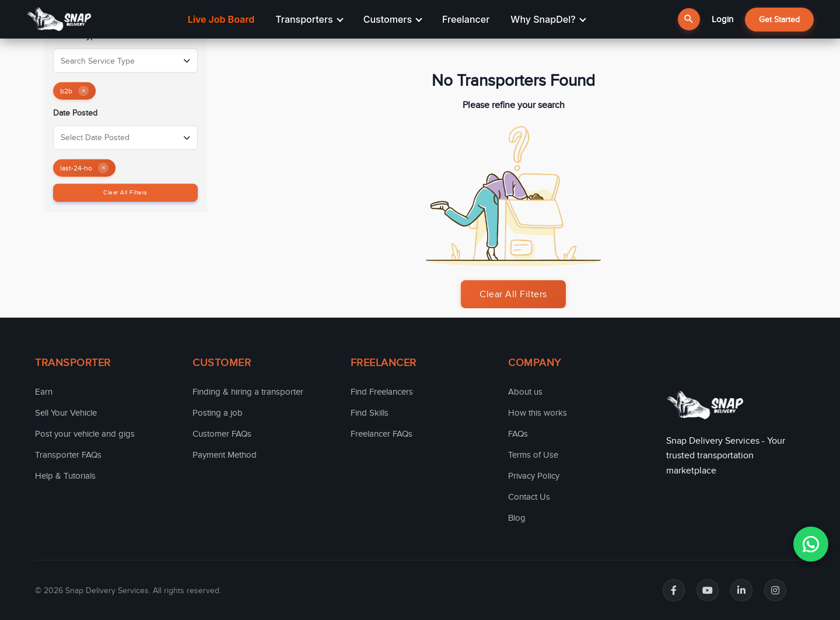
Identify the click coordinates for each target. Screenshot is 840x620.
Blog (517, 518)
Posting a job (218, 413)
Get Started (779, 20)
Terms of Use (533, 455)
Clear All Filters (125, 192)
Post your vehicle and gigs (85, 434)
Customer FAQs (222, 434)
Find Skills (370, 413)
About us (525, 392)
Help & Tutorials (65, 476)
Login (722, 19)
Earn (44, 392)
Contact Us (529, 497)
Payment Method (225, 455)
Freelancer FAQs (381, 434)
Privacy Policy (534, 476)
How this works (538, 413)
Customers (393, 19)
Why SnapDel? (548, 19)
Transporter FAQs (68, 455)
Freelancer (466, 19)
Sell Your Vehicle (66, 413)
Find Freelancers (382, 392)
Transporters (309, 19)
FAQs (518, 434)
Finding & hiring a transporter (248, 392)
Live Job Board (221, 19)
